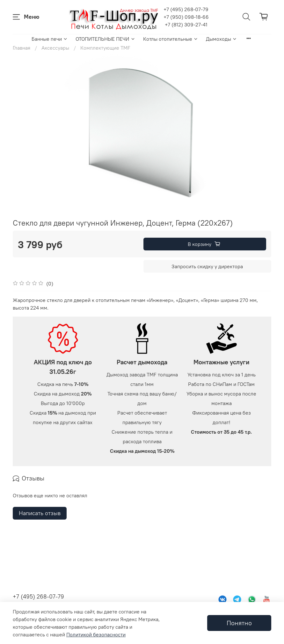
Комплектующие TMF (105, 48)
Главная (22, 48)
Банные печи (50, 39)
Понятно (239, 623)
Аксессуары (55, 48)
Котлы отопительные (171, 39)
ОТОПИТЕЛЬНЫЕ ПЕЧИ (105, 39)
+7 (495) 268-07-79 (186, 9)
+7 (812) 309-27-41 (186, 24)
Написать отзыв (40, 580)
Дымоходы (222, 39)
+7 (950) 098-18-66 (186, 17)
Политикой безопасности (96, 634)
